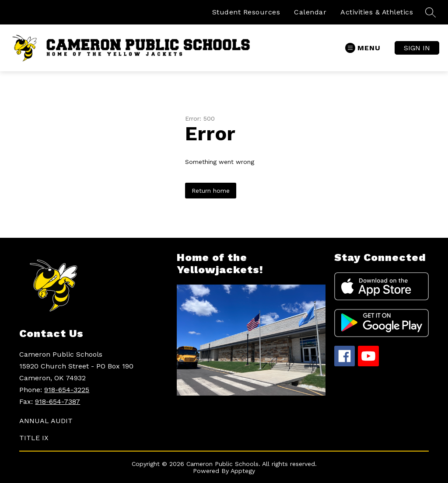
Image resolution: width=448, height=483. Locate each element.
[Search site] (430, 12)
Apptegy (243, 471)
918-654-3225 (67, 390)
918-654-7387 (58, 401)
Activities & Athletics (377, 12)
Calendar (310, 12)
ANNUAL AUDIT (46, 421)
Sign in (417, 48)
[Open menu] (363, 48)
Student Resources (246, 12)
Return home (211, 191)
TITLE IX (34, 438)
